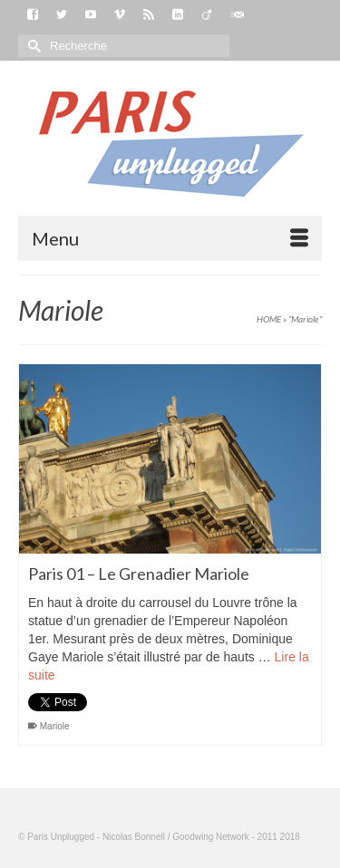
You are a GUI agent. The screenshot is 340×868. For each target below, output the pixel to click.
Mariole (55, 726)
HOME (269, 319)
